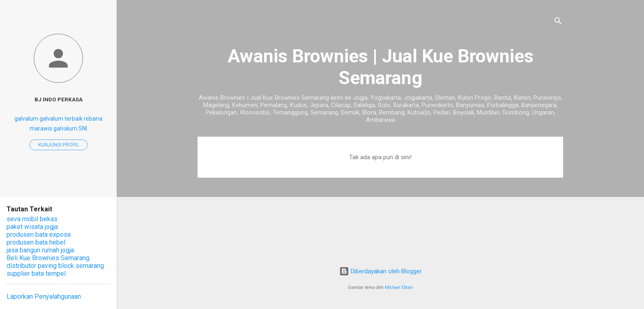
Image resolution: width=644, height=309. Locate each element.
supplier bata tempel (36, 274)
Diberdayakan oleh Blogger (381, 271)
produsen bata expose (39, 235)
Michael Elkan (399, 287)
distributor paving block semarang (55, 266)
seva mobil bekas (32, 219)
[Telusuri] (558, 22)
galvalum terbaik (61, 119)
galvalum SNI (70, 128)
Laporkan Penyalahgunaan (44, 296)
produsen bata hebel (36, 242)
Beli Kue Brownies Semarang (48, 258)
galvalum (26, 119)
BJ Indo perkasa (59, 99)
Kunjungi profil (59, 145)
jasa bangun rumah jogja (40, 250)
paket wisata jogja (32, 227)
